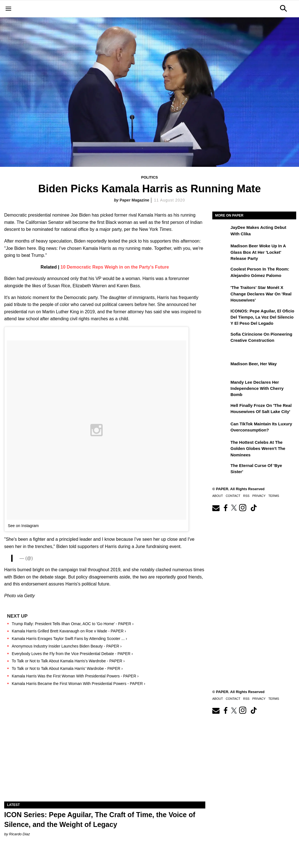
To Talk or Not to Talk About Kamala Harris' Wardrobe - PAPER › (67, 668)
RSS (246, 496)
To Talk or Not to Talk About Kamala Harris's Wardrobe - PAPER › (68, 661)
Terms (274, 496)
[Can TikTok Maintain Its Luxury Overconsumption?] (221, 428)
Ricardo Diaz (19, 834)
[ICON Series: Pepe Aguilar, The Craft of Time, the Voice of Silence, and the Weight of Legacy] (105, 751)
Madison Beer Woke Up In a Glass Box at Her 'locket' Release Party (258, 252)
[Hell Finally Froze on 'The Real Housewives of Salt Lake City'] (221, 409)
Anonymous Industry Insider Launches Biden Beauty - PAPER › (67, 646)
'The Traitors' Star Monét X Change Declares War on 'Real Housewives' (261, 294)
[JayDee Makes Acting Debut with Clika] (221, 231)
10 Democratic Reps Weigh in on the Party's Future (115, 267)
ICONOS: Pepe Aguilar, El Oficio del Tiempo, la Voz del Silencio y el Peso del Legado (262, 317)
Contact (233, 496)
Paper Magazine (135, 200)
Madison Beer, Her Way (254, 364)
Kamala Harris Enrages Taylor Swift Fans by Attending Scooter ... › (69, 639)
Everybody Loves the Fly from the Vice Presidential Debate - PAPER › (72, 654)
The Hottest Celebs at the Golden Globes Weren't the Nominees (258, 449)
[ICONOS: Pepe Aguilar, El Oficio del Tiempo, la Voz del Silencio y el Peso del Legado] (221, 315)
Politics (150, 177)
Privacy (259, 496)
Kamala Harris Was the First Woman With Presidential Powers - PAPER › (75, 676)
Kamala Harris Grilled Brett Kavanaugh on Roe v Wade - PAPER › (69, 631)
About (218, 496)
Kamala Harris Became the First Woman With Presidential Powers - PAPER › (78, 684)
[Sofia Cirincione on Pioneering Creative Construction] (221, 338)
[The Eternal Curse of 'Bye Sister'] (221, 469)
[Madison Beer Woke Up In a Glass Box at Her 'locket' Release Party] (221, 250)
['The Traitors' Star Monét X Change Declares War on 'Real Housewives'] (221, 291)
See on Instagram (23, 526)
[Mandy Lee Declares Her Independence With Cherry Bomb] (221, 386)
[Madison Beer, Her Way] (221, 368)
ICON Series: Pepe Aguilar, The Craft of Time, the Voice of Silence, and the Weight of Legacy (100, 820)
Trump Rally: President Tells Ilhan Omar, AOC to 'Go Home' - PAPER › (73, 624)
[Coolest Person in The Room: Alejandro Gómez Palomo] (221, 273)
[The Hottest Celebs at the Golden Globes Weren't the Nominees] (221, 446)
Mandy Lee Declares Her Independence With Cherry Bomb (257, 388)
